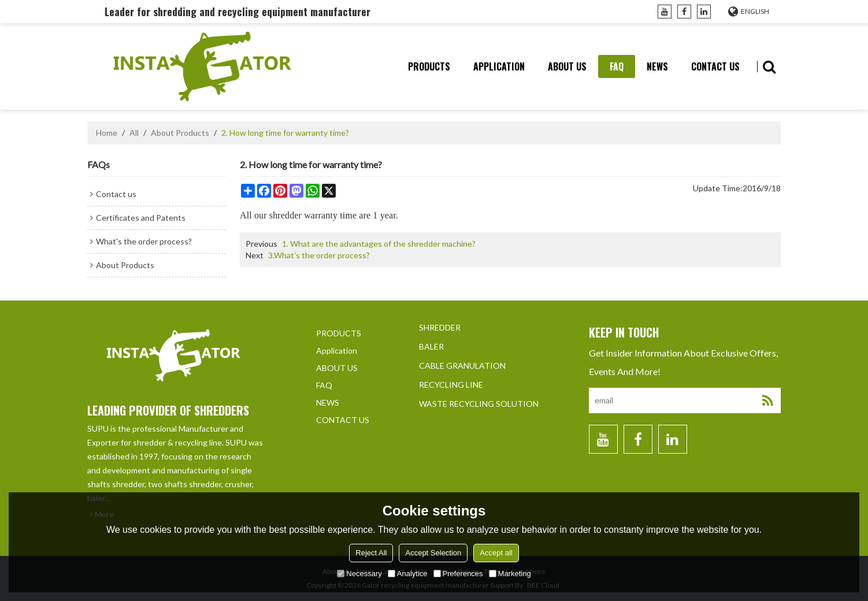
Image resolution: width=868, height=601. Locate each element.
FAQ (617, 66)
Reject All (371, 553)
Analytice (408, 574)
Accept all (496, 553)
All (134, 133)
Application (499, 66)
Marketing (510, 574)
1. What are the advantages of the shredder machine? (379, 244)
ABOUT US (567, 66)
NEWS (657, 66)
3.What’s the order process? (319, 255)
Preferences (458, 574)
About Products (180, 133)
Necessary (359, 574)
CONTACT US (715, 66)
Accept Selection (433, 553)
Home (107, 133)
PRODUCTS (429, 66)
